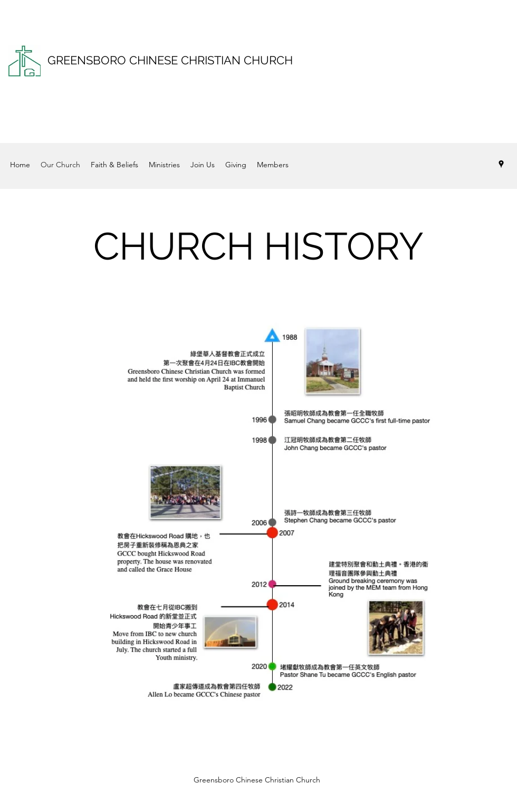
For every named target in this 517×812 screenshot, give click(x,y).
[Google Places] (501, 164)
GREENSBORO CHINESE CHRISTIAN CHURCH (170, 60)
